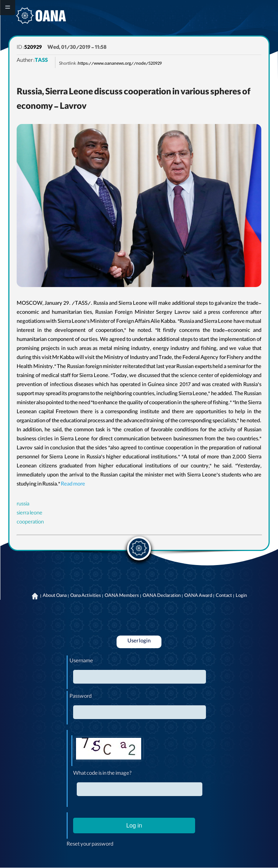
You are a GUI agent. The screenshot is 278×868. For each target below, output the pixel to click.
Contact (224, 596)
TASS (41, 61)
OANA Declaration (162, 596)
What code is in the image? (102, 774)
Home (35, 596)
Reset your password (90, 845)
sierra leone (30, 514)
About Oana (55, 596)
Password (81, 697)
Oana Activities (86, 596)
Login (241, 596)
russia (23, 505)
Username (81, 662)
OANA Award (198, 596)
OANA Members (122, 596)
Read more (73, 485)
